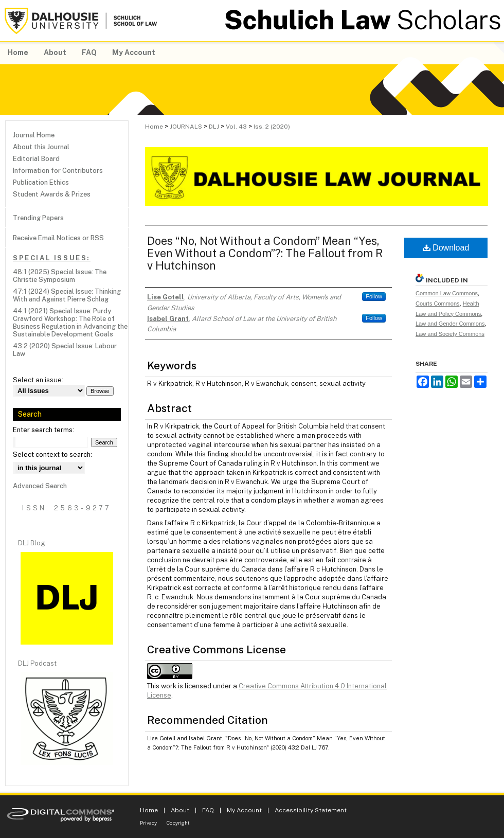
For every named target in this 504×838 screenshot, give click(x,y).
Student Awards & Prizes (52, 194)
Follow (374, 296)
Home (154, 127)
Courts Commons (438, 304)
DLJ (214, 127)
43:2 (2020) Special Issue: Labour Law (65, 350)
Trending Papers (38, 218)
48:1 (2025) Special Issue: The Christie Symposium (60, 276)
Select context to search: (52, 454)
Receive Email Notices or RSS (58, 238)
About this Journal (41, 147)
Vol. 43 (236, 127)
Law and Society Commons (450, 334)
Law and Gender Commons (450, 324)
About (180, 810)
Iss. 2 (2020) (272, 127)
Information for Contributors (58, 171)
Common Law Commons (447, 293)
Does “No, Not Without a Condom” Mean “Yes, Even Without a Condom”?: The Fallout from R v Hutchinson (265, 253)
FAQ (208, 810)
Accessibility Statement (311, 810)
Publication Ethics (41, 182)
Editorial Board (36, 159)
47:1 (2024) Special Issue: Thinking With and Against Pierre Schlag (67, 295)
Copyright (178, 823)
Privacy (148, 823)
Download (446, 248)
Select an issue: (38, 380)
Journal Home (34, 135)
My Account (244, 810)
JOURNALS (186, 127)
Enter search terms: (43, 430)
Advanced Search (40, 486)
